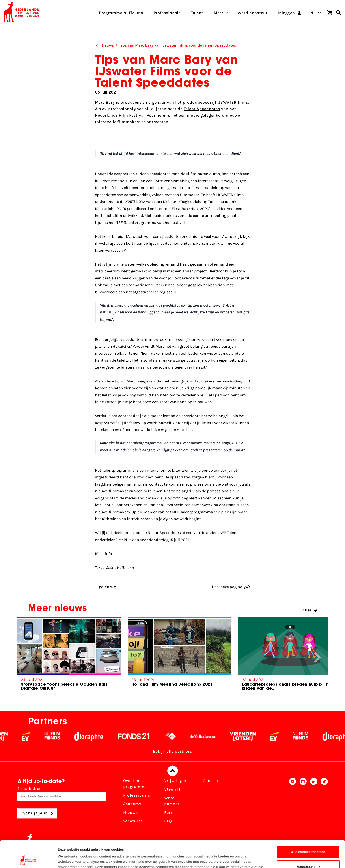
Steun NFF (175, 789)
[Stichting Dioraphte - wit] (107, 736)
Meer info (103, 554)
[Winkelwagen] (330, 13)
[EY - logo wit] (44, 736)
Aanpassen (308, 841)
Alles (310, 610)
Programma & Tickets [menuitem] (121, 13)
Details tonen (68, 859)
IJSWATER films (233, 102)
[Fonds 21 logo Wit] (152, 736)
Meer (219, 13)
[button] (317, 657)
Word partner (172, 801)
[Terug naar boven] (173, 771)
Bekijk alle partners (172, 752)
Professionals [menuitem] (167, 13)
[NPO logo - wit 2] (188, 736)
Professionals (137, 795)
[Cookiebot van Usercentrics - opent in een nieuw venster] (29, 859)
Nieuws (131, 813)
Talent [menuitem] (197, 13)
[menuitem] (219, 13)
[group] (69, 655)
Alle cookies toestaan (308, 827)
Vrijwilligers (176, 781)
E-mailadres (62, 794)
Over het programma (135, 784)
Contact (211, 781)
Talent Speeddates (202, 109)
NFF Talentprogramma (136, 223)
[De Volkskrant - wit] (221, 736)
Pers (169, 813)
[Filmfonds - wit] (70, 736)
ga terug (108, 587)
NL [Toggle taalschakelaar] (316, 13)
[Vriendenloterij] (261, 736)
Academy (132, 804)
